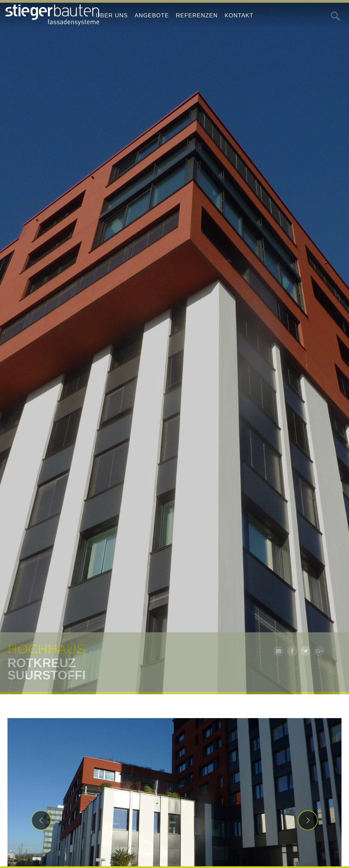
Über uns (112, 15)
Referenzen (197, 15)
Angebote (152, 15)
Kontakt (239, 15)
